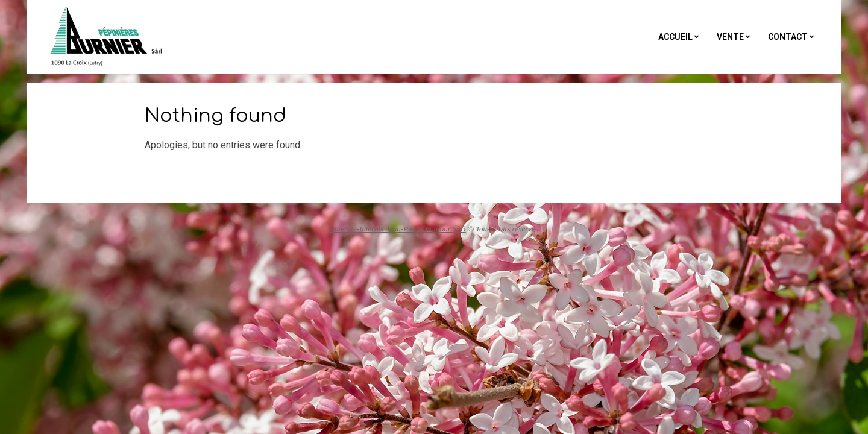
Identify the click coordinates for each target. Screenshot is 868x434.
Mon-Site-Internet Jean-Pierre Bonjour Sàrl (397, 229)
